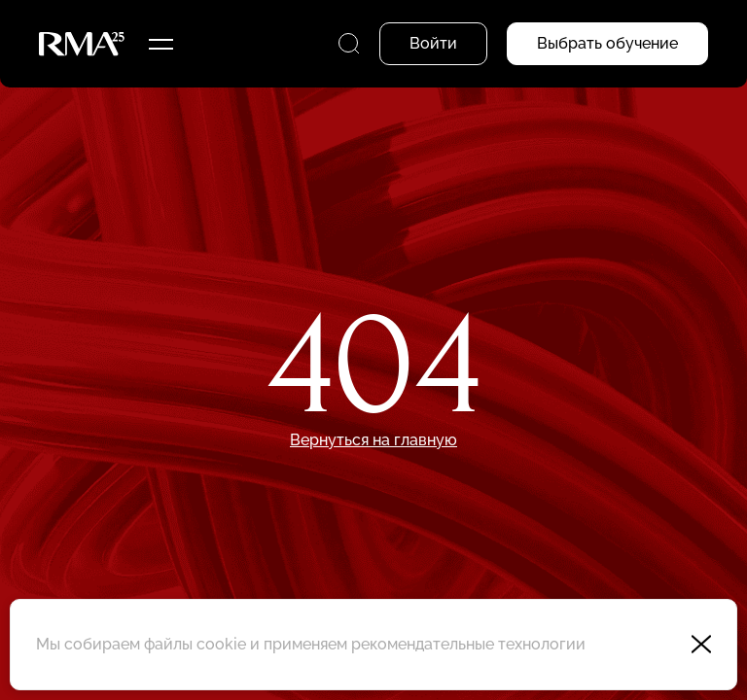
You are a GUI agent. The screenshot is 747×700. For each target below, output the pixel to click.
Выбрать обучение (607, 43)
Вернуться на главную (373, 440)
